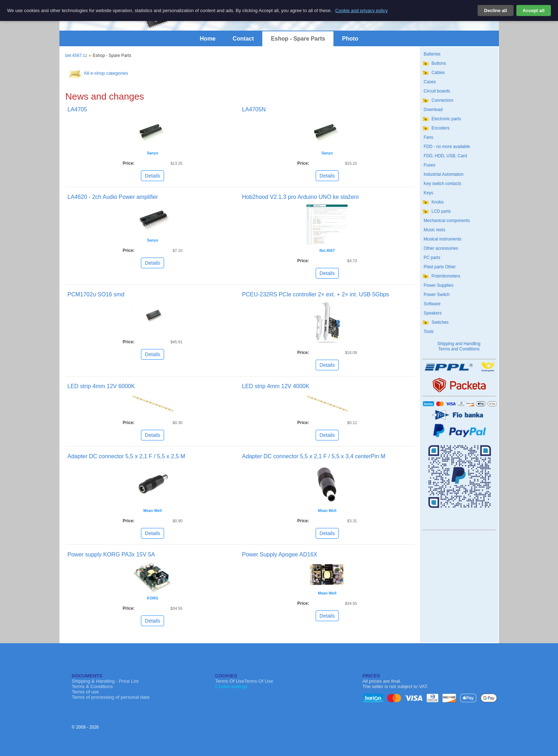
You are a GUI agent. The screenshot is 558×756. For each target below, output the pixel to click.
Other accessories (441, 248)
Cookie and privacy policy (361, 10)
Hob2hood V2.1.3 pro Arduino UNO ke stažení (300, 197)
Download (433, 110)
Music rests (435, 230)
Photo (350, 39)
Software (432, 304)
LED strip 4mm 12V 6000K (101, 386)
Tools (429, 332)
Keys (429, 193)
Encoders (441, 128)
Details (152, 176)
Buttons (439, 63)
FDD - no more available (447, 147)
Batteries (432, 54)
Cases (430, 82)
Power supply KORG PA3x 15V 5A (111, 554)
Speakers (433, 313)
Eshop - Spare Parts (298, 39)
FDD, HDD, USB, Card (445, 156)
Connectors (443, 100)
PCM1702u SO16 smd (96, 294)
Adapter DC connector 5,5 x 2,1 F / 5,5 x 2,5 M (127, 456)
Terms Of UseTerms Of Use (244, 681)
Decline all (495, 10)
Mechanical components (447, 221)
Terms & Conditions (93, 686)
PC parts (432, 258)
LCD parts (441, 211)
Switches (440, 322)
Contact (243, 39)
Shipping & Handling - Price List (105, 681)
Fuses (430, 165)
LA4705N (254, 109)
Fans (429, 137)
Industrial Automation (444, 174)
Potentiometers (446, 276)
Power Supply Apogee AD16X (280, 554)
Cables (438, 73)
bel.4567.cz (76, 55)
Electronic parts (446, 119)
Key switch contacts (443, 184)
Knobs (438, 202)
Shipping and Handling (459, 344)
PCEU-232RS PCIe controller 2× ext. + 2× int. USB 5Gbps (315, 294)
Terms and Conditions (459, 349)
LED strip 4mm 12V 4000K (276, 386)
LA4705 (77, 109)
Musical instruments (443, 239)
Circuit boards (437, 91)
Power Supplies (439, 285)
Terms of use (85, 692)
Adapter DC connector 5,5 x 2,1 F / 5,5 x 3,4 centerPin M (314, 456)
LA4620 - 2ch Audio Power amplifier (113, 197)
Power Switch (437, 295)
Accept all (534, 10)
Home (207, 39)
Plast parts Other (440, 267)
